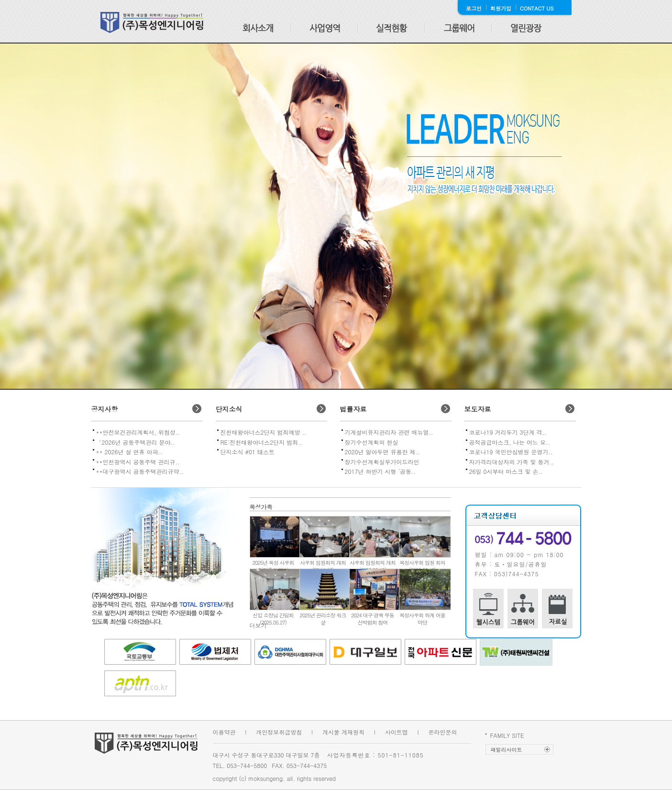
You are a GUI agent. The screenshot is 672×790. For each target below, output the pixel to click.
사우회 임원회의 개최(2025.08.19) (372, 566)
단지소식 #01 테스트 (248, 452)
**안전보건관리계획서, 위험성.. (138, 432)
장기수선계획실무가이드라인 (382, 462)
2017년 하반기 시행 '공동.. (380, 471)
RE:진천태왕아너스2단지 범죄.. (262, 442)
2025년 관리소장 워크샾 (323, 619)
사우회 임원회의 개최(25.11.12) (323, 566)
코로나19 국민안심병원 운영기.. (511, 452)
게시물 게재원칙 (343, 732)
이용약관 (224, 732)
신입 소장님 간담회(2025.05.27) (273, 619)
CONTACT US (537, 8)
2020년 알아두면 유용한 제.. (382, 452)
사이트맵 (397, 732)
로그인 (474, 8)
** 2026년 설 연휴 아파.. (129, 452)
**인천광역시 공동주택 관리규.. (138, 462)
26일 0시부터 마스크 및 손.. (506, 471)
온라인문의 (443, 732)
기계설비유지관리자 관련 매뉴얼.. (389, 432)
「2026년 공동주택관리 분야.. (136, 442)
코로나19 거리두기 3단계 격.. (508, 432)
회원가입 (501, 8)
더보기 (258, 625)
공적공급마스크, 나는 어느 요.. (510, 442)
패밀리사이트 (507, 750)
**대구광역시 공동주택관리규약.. (140, 471)
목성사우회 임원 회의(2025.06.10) (422, 566)
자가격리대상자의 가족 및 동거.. (512, 462)
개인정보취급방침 (279, 732)
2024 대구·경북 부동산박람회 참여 (373, 619)
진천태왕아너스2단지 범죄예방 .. (264, 432)
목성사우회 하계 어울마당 (422, 619)
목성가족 (261, 507)
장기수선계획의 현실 (372, 442)
